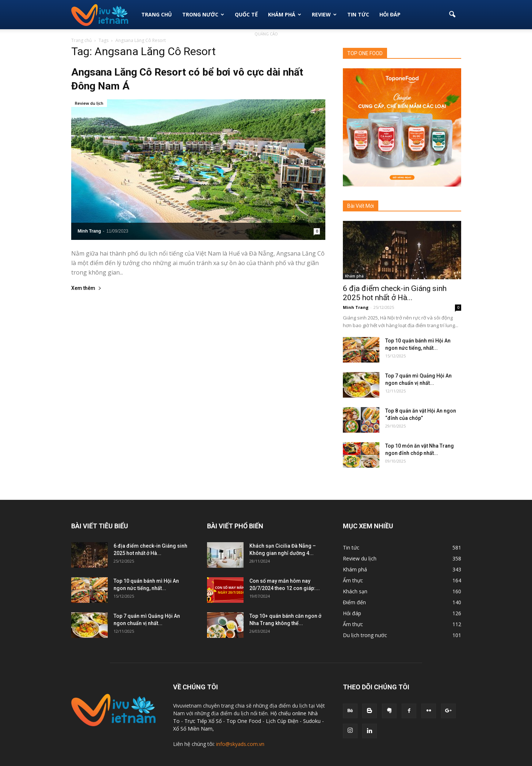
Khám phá (285, 14)
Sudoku (312, 721)
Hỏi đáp (390, 14)
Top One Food (244, 721)
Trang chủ (81, 40)
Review (324, 14)
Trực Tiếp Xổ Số (204, 721)
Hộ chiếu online (288, 713)
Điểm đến (354, 602)
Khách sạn (355, 591)
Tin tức (351, 547)
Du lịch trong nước (365, 635)
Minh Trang (89, 231)
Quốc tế (246, 14)
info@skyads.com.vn (240, 744)
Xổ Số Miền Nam (193, 729)
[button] (452, 15)
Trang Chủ (157, 14)
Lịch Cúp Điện (282, 721)
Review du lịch (89, 103)
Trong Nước (203, 14)
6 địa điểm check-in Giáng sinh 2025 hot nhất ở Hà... (395, 293)
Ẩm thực (353, 580)
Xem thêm (86, 288)
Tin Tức (358, 14)
